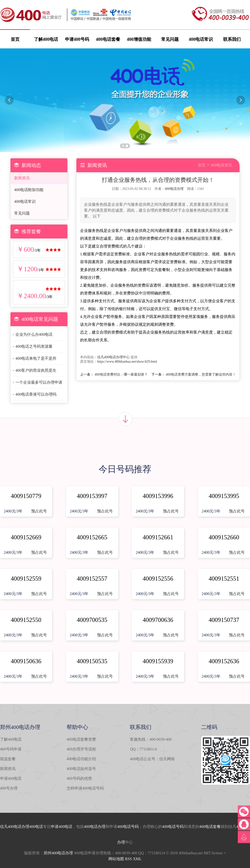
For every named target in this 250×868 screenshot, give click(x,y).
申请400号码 (77, 39)
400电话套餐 (108, 39)
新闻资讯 (22, 178)
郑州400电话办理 (58, 853)
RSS (128, 859)
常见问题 (170, 39)
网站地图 (116, 859)
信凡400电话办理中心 (113, 357)
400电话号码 (128, 827)
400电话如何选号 (81, 769)
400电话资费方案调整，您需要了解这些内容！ (201, 374)
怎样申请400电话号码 (85, 788)
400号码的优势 (79, 778)
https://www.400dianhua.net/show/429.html (127, 362)
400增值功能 (139, 39)
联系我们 (232, 39)
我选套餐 (8, 759)
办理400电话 (32, 827)
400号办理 (9, 788)
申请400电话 (11, 778)
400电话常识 (201, 39)
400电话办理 (174, 189)
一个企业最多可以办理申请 (39, 382)
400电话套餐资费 (81, 739)
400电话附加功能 (29, 190)
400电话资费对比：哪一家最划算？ (121, 374)
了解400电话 (46, 39)
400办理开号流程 (81, 749)
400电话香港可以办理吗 (36, 394)
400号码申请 (11, 749)
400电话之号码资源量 (34, 346)
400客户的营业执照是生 (36, 370)
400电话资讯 (221, 165)
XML (137, 859)
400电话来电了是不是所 (36, 358)
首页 (15, 39)
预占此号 (39, 511)
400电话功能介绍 (81, 759)
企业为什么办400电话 (34, 334)
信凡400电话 (11, 827)
